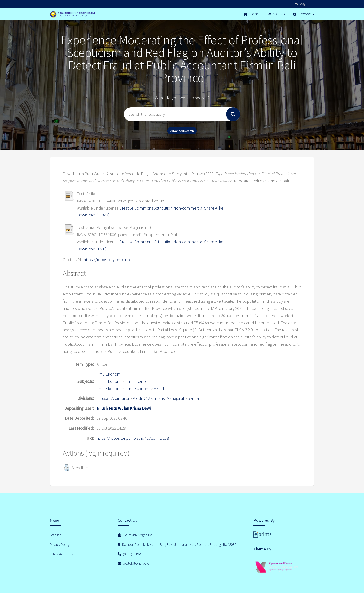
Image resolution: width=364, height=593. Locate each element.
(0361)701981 (130, 554)
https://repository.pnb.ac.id (107, 260)
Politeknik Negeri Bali (136, 535)
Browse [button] (304, 14)
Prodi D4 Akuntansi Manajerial (158, 398)
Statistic (277, 14)
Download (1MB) (92, 249)
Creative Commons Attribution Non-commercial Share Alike (171, 208)
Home (252, 14)
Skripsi (193, 398)
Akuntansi (162, 388)
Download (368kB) (93, 215)
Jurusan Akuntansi (113, 398)
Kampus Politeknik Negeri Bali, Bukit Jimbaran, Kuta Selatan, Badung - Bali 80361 (178, 544)
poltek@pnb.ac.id (133, 563)
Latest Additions (61, 554)
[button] (67, 468)
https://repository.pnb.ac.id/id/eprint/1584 (134, 438)
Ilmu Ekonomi (109, 374)
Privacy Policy (60, 544)
